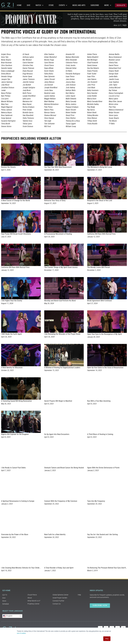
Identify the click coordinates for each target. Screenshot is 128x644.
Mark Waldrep (49, 101)
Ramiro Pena (49, 110)
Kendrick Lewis (50, 93)
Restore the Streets (8, 167)
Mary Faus (5, 104)
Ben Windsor (27, 60)
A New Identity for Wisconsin (12, 368)
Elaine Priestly (92, 71)
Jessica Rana (70, 82)
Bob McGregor (92, 60)
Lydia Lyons (27, 99)
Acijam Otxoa (6, 54)
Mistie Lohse (113, 104)
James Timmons (29, 79)
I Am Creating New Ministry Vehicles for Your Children (21, 568)
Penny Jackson (7, 110)
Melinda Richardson (51, 104)
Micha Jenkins (71, 104)
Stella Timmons (28, 118)
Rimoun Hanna (50, 113)
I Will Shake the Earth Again (11, 334)
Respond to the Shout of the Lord (100, 201)
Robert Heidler (71, 113)
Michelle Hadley (93, 104)
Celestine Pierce (72, 63)
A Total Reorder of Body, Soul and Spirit (59, 568)
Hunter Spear (27, 76)
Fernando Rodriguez (73, 74)
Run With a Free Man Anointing (99, 401)
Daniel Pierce (114, 65)
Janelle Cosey (114, 79)
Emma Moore (6, 74)
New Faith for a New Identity (55, 534)
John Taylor (113, 85)
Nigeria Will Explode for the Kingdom (15, 434)
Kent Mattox (70, 93)
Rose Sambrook (7, 115)
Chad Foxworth (93, 63)
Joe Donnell (49, 85)
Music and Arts (79, 5)
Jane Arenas (70, 79)
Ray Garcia (91, 110)
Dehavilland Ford (115, 68)
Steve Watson (92, 118)
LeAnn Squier (71, 96)
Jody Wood (5, 85)
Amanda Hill (70, 54)
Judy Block (27, 90)
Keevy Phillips (6, 93)
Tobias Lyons (27, 124)
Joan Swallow (114, 82)
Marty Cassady (71, 101)
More (108, 5)
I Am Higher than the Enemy (12, 301)
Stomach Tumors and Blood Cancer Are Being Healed (64, 468)
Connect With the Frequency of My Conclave (61, 501)
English (8, 616)
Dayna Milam (49, 68)
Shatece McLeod (50, 115)
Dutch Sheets (49, 71)
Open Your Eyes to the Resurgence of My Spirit (105, 334)
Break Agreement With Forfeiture (100, 301)
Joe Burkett (27, 85)
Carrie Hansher (28, 63)
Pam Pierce (48, 107)
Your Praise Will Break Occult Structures (16, 234)
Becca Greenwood (115, 57)
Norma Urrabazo (29, 107)
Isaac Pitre (91, 76)
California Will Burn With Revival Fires (101, 234)
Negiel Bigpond (7, 107)
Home (19, 5)
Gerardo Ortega (7, 76)
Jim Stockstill (92, 82)
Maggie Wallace (50, 99)
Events (63, 5)
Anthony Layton (28, 57)
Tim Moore (113, 121)
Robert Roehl (92, 113)
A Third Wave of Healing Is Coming (100, 434)
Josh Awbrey (70, 88)
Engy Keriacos (28, 74)
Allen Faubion (49, 54)
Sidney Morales (93, 115)
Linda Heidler (92, 96)
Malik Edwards (71, 99)
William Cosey (71, 126)
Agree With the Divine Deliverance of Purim (103, 468)
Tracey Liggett (71, 124)
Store (51, 5)
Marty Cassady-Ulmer (95, 101)
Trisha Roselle (92, 124)
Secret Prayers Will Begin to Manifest (58, 401)
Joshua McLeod (115, 88)
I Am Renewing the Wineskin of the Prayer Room (62, 334)
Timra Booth (6, 124)
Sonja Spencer (6, 118)
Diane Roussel (28, 71)
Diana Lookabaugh (8, 71)
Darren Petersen (28, 68)
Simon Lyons (113, 115)
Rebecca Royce (6, 113)
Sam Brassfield (28, 115)
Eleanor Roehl (114, 71)
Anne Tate (5, 57)
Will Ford (47, 126)
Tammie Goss (27, 121)
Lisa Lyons (5, 99)
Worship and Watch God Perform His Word (60, 301)
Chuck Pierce (49, 65)
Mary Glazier (27, 104)
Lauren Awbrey (50, 96)
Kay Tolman (113, 90)
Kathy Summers (93, 90)
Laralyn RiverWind (29, 96)
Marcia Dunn (92, 99)
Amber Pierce (92, 54)
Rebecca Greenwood (116, 110)
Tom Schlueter (49, 124)
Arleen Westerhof (50, 57)
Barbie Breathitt (93, 57)
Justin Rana (49, 90)
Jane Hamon (92, 79)
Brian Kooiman (6, 63)
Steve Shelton (71, 118)
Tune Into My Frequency (96, 501)
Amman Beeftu (114, 54)
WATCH (39, 5)
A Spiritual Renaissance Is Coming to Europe (18, 501)
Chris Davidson (7, 65)
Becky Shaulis (6, 60)
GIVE (29, 5)
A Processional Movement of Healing (58, 234)
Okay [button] (107, 639)
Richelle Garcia (28, 113)
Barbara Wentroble (72, 57)
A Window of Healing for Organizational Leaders (62, 368)
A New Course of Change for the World (15, 201)
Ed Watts (69, 71)
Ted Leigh (48, 121)
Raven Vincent (71, 110)
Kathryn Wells (71, 90)
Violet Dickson (28, 126)
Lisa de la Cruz (114, 96)
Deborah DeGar (71, 68)
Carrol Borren (49, 63)
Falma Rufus (49, 74)
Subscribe (95, 5)
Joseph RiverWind (51, 88)
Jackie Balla (113, 76)
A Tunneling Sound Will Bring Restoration (16, 401)
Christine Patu (28, 65)
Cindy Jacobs (71, 65)
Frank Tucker (92, 74)
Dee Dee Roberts (93, 68)
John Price (91, 85)
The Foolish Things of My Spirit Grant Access (61, 267)
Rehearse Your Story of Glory (55, 201)
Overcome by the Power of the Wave (15, 534)
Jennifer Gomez (28, 82)
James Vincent (50, 79)
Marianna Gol (27, 101)
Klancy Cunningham (116, 93)
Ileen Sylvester (49, 76)
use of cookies (21, 633)
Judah (3, 90)
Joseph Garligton (29, 88)
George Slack (114, 74)
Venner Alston (6, 126)
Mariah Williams (7, 101)
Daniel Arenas (92, 65)
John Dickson (71, 85)
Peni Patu (112, 107)
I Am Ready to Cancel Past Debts (13, 468)
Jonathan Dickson (8, 88)
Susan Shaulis (114, 118)
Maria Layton (113, 99)
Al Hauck (26, 54)
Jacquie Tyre (6, 79)
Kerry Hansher (92, 93)
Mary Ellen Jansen (115, 101)
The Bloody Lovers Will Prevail (99, 267)
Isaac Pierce (70, 76)
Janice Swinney (7, 82)
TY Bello (112, 124)
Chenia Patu (113, 63)
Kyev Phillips (6, 96)
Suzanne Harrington (8, 121)
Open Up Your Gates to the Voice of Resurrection (105, 368)
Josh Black (91, 88)
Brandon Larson (114, 60)
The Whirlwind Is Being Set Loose (100, 167)
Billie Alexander (71, 60)
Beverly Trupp (49, 60)
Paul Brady (91, 107)
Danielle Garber (7, 68)
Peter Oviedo (27, 110)
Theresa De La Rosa (73, 121)
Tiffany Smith (92, 121)
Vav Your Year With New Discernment (58, 167)
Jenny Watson (49, 82)
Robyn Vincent (114, 113)
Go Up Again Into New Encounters (57, 434)
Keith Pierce (27, 93)
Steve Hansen (49, 118)
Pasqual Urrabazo (72, 107)
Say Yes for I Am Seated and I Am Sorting (102, 534)
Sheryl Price (70, 115)
